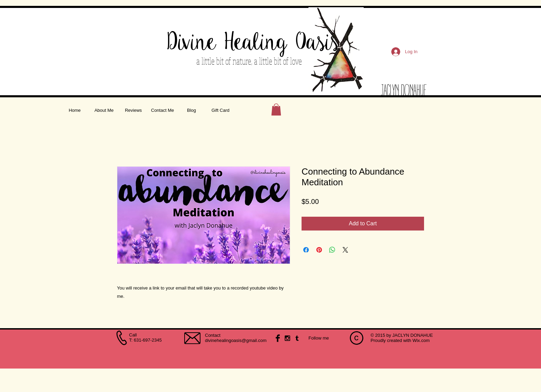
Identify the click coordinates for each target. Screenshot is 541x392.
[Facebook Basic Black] (278, 338)
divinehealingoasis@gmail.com (236, 340)
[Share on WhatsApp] (332, 250)
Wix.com (421, 340)
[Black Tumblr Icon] (297, 338)
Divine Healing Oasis (253, 43)
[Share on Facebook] (306, 250)
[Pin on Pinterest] (319, 250)
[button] (276, 110)
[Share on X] (345, 250)
